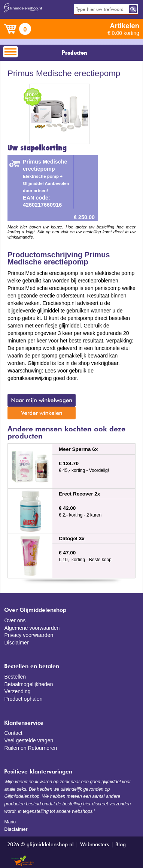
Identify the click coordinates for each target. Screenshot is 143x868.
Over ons (15, 620)
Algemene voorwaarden (32, 628)
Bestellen (15, 677)
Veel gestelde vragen (29, 740)
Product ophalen (23, 699)
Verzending (17, 691)
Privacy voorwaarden (29, 635)
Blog (121, 845)
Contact (13, 733)
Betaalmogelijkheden (28, 684)
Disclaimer (16, 643)
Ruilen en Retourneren (31, 748)
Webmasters (95, 845)
